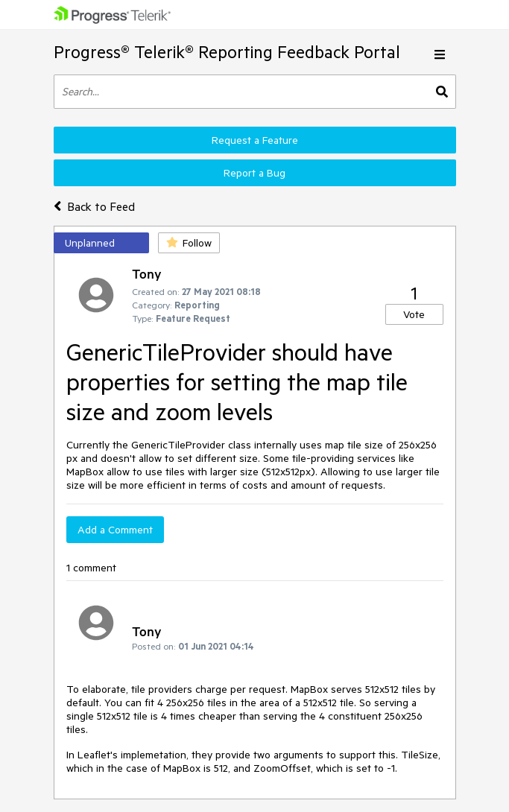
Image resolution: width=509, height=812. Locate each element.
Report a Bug (255, 173)
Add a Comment (115, 530)
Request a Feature (255, 140)
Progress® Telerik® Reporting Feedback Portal (227, 52)
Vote (414, 314)
